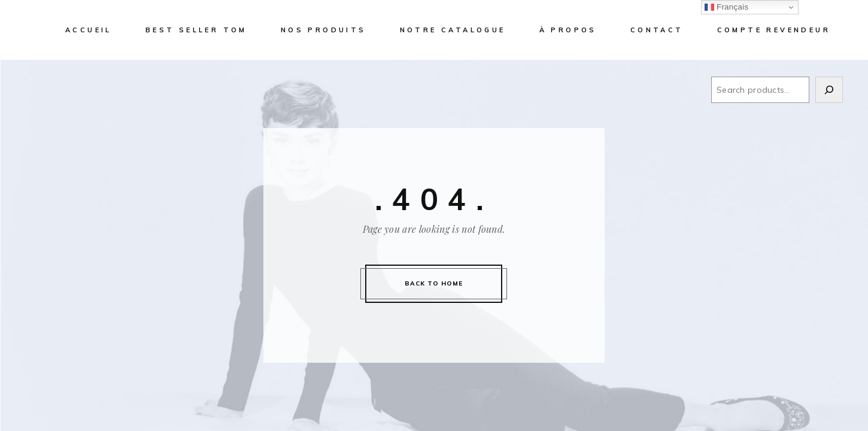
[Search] (829, 90)
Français (726, 7)
